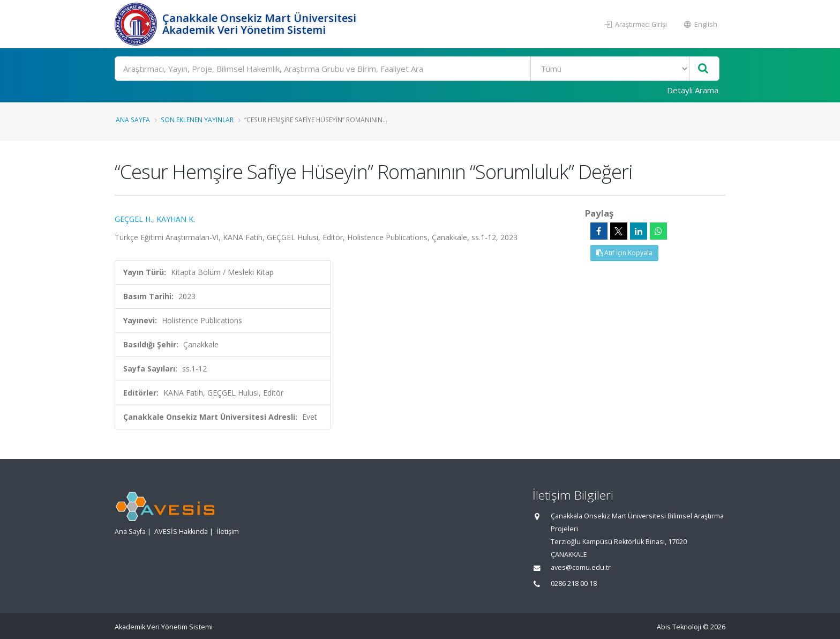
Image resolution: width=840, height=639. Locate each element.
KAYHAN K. (176, 219)
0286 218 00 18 (574, 584)
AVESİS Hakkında (181, 532)
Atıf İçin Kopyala (624, 253)
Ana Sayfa (133, 120)
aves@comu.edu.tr (581, 567)
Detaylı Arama (693, 90)
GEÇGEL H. (133, 219)
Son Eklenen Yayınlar (197, 120)
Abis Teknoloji (679, 627)
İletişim (228, 532)
